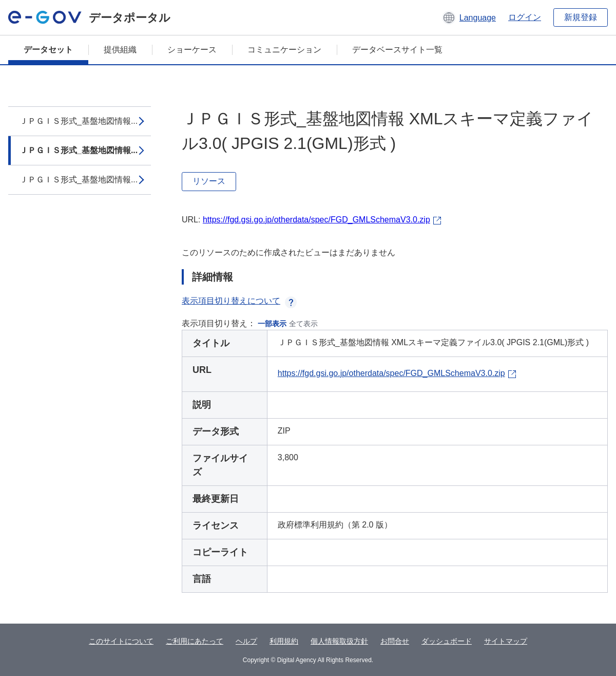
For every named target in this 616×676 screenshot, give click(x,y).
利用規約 (284, 641)
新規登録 (581, 17)
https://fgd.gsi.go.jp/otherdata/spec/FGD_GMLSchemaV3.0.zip (316, 220)
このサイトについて (121, 641)
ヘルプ (246, 641)
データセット (48, 50)
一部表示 (272, 324)
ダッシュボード (447, 641)
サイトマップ (506, 641)
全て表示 (303, 324)
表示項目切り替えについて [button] (239, 301)
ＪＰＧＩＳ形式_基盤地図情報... (79, 121)
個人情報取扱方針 (339, 641)
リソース (209, 181)
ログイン (525, 17)
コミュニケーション (284, 50)
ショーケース (192, 50)
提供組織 (120, 50)
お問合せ (395, 641)
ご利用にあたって (195, 641)
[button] (469, 17)
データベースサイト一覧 (397, 50)
